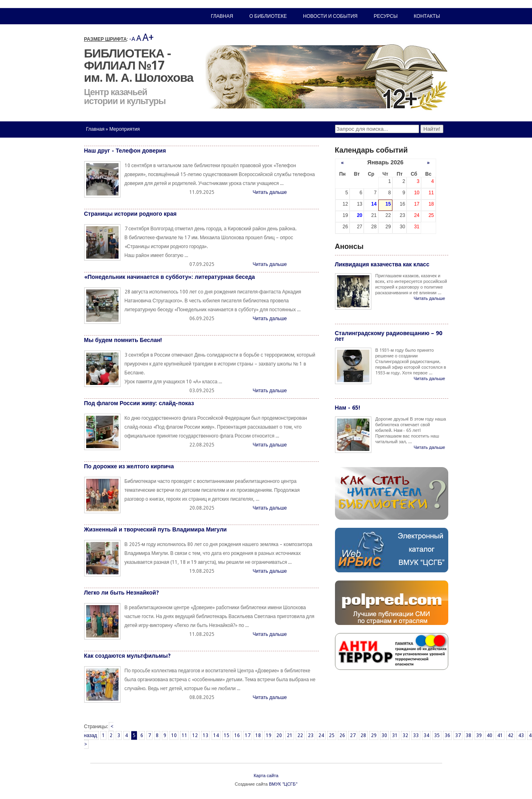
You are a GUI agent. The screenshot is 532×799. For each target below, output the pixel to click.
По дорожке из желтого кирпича (129, 466)
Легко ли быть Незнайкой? (122, 593)
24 (321, 735)
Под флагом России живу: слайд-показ (139, 403)
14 (216, 735)
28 (363, 735)
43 (521, 735)
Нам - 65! (348, 408)
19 (269, 735)
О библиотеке (268, 16)
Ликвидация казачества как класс (382, 264)
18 (258, 735)
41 (500, 735)
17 (248, 735)
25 (332, 735)
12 (195, 735)
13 (206, 735)
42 (511, 735)
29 (374, 735)
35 (437, 735)
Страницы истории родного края (130, 214)
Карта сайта (266, 776)
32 (405, 735)
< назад (99, 731)
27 (353, 735)
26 (342, 735)
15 (227, 735)
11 (184, 735)
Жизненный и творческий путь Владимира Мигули (156, 529)
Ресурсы (386, 16)
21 (290, 735)
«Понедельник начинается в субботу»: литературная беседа (170, 277)
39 (479, 735)
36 (447, 735)
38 (468, 735)
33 (416, 735)
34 (426, 735)
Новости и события (330, 16)
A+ (148, 37)
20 (279, 735)
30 (384, 735)
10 (174, 735)
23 (311, 735)
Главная (95, 129)
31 (395, 735)
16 (237, 735)
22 (300, 735)
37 (458, 735)
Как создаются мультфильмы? (127, 656)
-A (132, 39)
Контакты (427, 16)
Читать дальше (270, 192)
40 (490, 735)
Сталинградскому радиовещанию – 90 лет (389, 336)
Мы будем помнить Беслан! (123, 340)
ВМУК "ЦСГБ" (283, 784)
